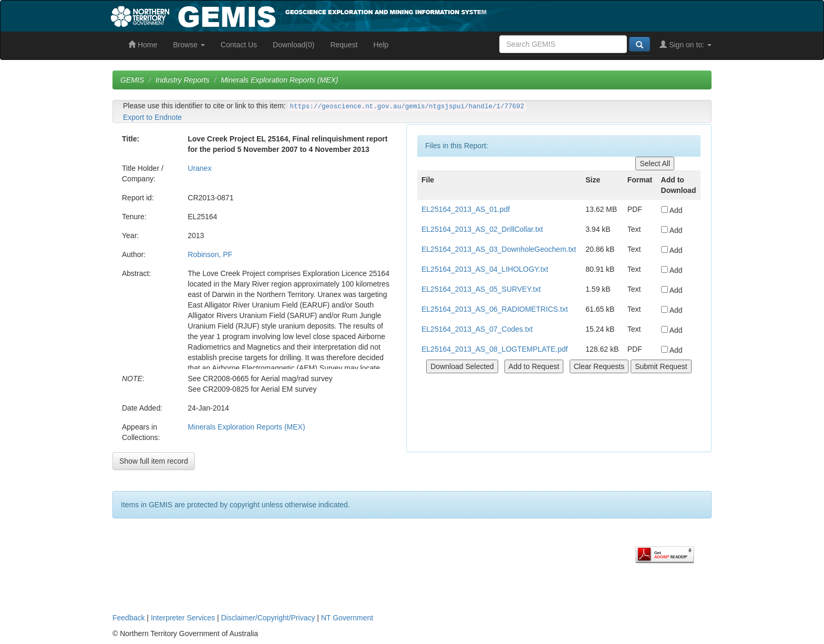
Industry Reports (183, 80)
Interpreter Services (183, 618)
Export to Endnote (152, 117)
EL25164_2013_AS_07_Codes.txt (477, 329)
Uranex (199, 168)
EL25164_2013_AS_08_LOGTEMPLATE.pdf (495, 349)
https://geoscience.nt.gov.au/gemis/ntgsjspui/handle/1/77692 (407, 107)
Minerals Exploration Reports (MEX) (279, 80)
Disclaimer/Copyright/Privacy (268, 618)
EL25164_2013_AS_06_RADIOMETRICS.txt (495, 309)
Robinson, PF (210, 254)
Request (344, 45)
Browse (189, 45)
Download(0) (293, 45)
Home (143, 45)
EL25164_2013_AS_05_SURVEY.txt (481, 289)
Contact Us (239, 45)
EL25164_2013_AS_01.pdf (466, 209)
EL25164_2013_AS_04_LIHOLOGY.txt (485, 269)
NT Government (347, 618)
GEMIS (132, 80)
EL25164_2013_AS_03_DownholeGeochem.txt (499, 249)
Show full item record (154, 461)
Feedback (128, 618)
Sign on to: (686, 45)
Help (381, 45)
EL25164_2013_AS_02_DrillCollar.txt (482, 229)
